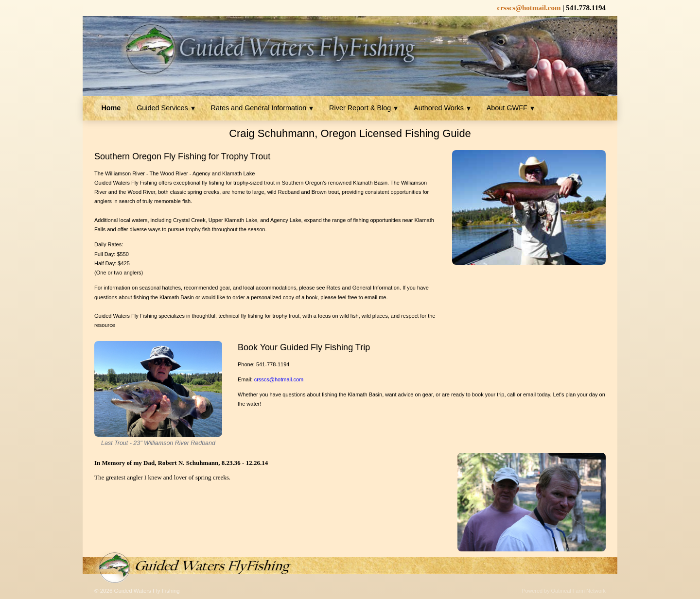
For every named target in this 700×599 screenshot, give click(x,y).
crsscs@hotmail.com (279, 379)
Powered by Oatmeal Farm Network (564, 591)
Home (111, 108)
